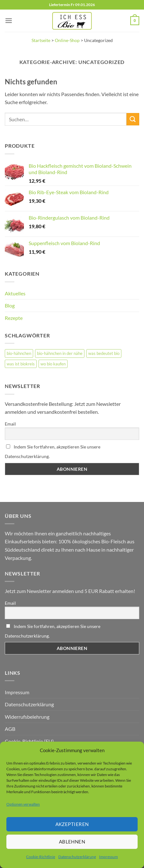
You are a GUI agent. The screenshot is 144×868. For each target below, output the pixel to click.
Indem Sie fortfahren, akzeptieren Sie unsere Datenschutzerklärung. (53, 452)
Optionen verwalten (23, 804)
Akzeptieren (72, 824)
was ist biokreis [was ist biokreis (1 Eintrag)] (21, 364)
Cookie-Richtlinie (41, 857)
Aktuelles (15, 293)
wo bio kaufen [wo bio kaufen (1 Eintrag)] (53, 364)
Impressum (108, 857)
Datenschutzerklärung (77, 857)
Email (10, 424)
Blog (10, 305)
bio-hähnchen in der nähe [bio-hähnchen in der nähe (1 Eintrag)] (60, 353)
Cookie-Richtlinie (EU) (29, 741)
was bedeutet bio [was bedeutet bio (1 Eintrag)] (104, 353)
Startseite (41, 40)
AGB (10, 729)
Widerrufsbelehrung (27, 717)
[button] (9, 21)
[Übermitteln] (133, 119)
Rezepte (14, 318)
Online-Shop (67, 40)
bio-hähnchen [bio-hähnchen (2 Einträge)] (19, 353)
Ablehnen (72, 842)
